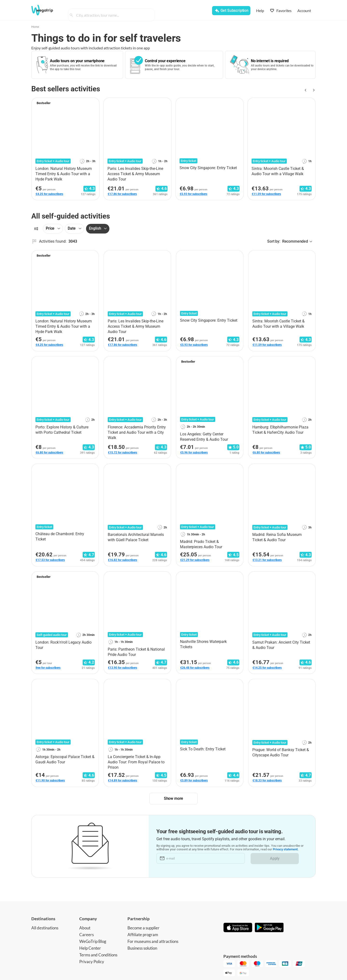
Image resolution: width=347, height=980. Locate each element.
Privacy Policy (92, 962)
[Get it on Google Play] (269, 928)
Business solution (142, 948)
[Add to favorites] (93, 103)
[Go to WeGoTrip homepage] (47, 10)
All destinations (45, 928)
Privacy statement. (286, 850)
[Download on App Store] (238, 928)
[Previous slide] (305, 90)
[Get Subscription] (231, 11)
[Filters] (36, 229)
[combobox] (113, 11)
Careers (87, 935)
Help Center (90, 948)
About (85, 928)
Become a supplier (143, 928)
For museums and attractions (153, 941)
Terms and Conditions (98, 955)
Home (35, 27)
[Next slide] (313, 90)
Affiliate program (143, 935)
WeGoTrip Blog (93, 941)
